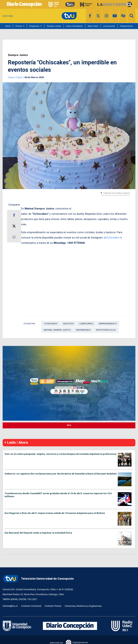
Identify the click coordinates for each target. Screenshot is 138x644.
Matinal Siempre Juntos (57, 330)
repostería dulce (106, 330)
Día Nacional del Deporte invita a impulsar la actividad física (38, 533)
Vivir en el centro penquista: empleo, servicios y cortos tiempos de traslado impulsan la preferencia (60, 454)
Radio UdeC (93, 26)
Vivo (69, 425)
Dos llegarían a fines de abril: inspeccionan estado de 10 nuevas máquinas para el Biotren (55, 513)
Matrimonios (83, 330)
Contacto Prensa (53, 606)
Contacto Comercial (31, 606)
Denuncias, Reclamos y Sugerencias (83, 606)
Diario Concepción (74, 26)
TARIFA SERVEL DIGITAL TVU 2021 (20, 599)
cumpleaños (86, 324)
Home (8, 26)
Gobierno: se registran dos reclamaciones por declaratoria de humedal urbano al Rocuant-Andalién (61, 474)
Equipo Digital (15, 77)
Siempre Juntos (54, 26)
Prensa (19, 26)
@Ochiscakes (112, 238)
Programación (126, 26)
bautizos (68, 324)
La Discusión (109, 26)
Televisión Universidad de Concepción (38, 579)
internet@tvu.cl (10, 606)
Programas (34, 26)
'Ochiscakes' (51, 324)
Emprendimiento (108, 324)
